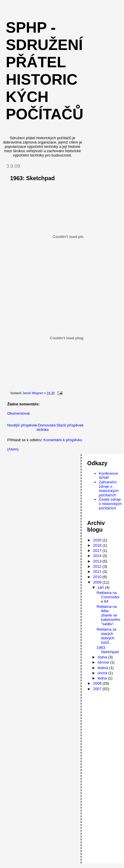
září (101, 587)
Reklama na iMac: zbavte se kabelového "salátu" (109, 615)
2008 (98, 683)
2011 (98, 572)
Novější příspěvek (22, 425)
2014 (98, 556)
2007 (98, 689)
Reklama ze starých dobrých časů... (107, 636)
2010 (98, 577)
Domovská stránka (46, 427)
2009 (98, 582)
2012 (98, 566)
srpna (103, 657)
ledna (103, 678)
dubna (103, 668)
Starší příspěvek (70, 425)
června (104, 662)
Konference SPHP (108, 476)
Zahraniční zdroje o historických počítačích (109, 489)
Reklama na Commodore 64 (108, 597)
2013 (98, 561)
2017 (98, 551)
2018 (98, 545)
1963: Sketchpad (108, 650)
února (103, 673)
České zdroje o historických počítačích (110, 504)
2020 (98, 540)
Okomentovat (18, 413)
